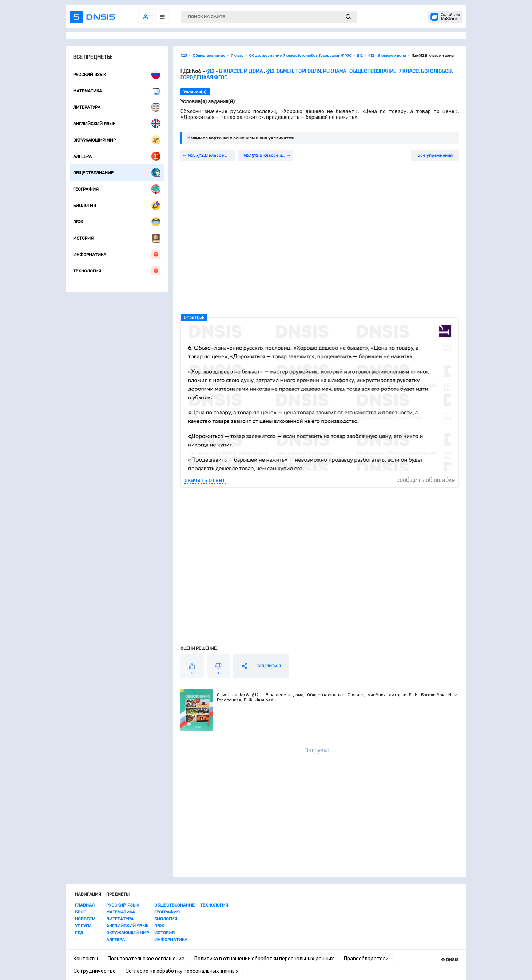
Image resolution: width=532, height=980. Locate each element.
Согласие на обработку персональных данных (182, 971)
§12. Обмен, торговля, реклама (306, 71)
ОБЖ (117, 222)
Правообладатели (366, 959)
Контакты (86, 959)
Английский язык (117, 124)
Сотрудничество (95, 971)
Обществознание (117, 173)
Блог (80, 912)
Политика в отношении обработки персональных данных (264, 959)
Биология (117, 205)
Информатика (117, 254)
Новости (85, 919)
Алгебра (117, 156)
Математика (117, 91)
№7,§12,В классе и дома (268, 155)
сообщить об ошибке (426, 480)
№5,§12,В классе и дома (211, 155)
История (117, 238)
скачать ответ (205, 480)
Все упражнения (435, 155)
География (117, 189)
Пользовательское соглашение (146, 959)
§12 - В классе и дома (234, 71)
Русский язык (117, 74)
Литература (117, 107)
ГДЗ (79, 933)
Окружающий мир (117, 140)
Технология (117, 271)
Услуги (83, 926)
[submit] (348, 17)
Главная (85, 905)
